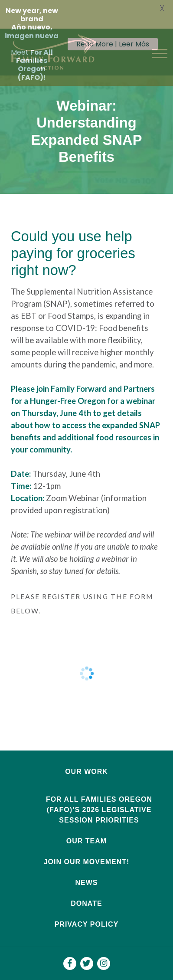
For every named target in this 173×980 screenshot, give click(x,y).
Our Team (86, 827)
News (87, 869)
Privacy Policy (87, 910)
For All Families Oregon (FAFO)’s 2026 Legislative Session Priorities (99, 796)
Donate (86, 890)
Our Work (86, 758)
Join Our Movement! (87, 848)
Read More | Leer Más (113, 44)
